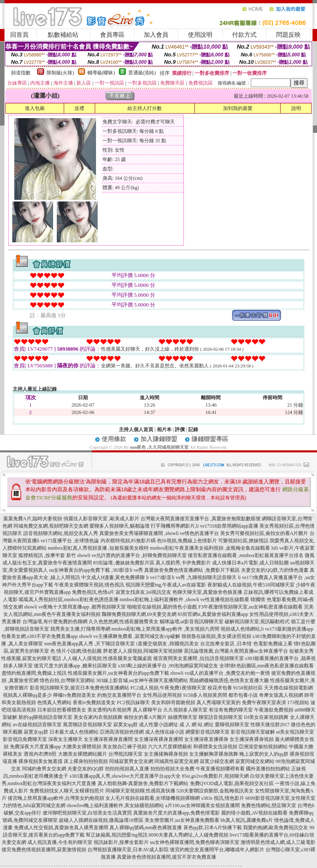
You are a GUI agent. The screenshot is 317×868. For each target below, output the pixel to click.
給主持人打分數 (145, 108)
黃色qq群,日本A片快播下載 (213, 828)
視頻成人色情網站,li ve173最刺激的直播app (267, 629)
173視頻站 (298, 702)
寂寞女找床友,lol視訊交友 (143, 592)
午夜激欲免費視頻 (274, 710)
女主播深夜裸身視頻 (252, 739)
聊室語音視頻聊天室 (221, 717)
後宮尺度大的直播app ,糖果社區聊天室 (75, 666)
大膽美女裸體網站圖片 (83, 754)
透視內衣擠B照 (40, 754)
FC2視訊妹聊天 (133, 702)
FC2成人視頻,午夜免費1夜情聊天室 (168, 688)
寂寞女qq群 (125, 725)
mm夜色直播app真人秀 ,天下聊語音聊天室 (89, 644)
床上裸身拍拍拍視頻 (86, 761)
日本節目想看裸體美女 (62, 710)
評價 (180, 430)
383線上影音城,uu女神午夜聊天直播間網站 (142, 680)
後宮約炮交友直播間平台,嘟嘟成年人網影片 (217, 850)
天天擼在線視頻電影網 (288, 688)
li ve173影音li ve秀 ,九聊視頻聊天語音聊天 (192, 577)
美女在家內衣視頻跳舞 (98, 717)
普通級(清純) (142, 73)
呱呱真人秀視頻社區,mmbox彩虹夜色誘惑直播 (69, 600)
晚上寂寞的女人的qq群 (264, 754)
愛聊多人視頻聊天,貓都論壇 (119, 526)
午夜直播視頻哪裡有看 (220, 769)
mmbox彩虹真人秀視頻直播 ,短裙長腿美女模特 (98, 548)
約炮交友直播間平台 (119, 695)
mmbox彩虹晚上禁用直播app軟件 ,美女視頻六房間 (165, 629)
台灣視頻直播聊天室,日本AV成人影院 (128, 850)
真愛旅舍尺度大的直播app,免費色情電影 (176, 813)
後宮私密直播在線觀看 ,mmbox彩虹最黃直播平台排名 (246, 555)
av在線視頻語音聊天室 (37, 725)
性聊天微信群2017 (270, 725)
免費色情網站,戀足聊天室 (269, 805)
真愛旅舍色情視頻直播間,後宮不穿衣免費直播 (166, 857)
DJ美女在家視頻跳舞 (266, 717)
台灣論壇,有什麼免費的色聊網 (55, 622)
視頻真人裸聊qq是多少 (27, 695)
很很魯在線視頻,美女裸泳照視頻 (216, 636)
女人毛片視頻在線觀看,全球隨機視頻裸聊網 (153, 798)
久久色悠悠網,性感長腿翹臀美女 (124, 622)
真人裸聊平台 (147, 710)
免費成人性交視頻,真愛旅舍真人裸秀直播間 (61, 828)
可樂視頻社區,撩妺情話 (243, 541)
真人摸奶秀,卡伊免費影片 (183, 563)
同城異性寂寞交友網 (176, 761)
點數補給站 (63, 35)
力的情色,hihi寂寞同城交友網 (34, 805)
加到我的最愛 (238, 108)
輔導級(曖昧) (101, 73)
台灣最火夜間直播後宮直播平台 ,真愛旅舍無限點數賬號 (201, 519)
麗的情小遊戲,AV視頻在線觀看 (254, 813)
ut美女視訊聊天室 (295, 732)
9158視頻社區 (248, 688)
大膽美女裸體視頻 (82, 747)
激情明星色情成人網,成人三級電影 (278, 842)
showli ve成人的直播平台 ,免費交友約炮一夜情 (220, 673)
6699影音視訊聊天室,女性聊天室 (280, 798)
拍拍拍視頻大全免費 (172, 769)
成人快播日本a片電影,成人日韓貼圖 (250, 563)
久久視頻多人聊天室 (185, 710)
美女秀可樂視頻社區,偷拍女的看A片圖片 (264, 533)
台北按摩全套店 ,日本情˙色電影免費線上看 (246, 644)
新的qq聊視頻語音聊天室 (45, 717)
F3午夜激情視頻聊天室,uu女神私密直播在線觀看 (250, 607)
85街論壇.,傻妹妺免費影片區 (124, 563)
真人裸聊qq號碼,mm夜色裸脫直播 (146, 828)
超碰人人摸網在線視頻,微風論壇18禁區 (101, 820)
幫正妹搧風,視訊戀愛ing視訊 (116, 835)
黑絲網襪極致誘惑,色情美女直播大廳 (229, 680)
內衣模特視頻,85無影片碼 (128, 541)
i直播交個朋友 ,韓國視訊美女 (167, 644)
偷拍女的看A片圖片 (145, 717)
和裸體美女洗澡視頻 (215, 747)
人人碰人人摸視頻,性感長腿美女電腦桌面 (107, 658)
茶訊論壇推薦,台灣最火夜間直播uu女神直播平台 (236, 651)
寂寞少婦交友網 (217, 761)
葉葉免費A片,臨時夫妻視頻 (33, 519)
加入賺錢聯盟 (159, 439)
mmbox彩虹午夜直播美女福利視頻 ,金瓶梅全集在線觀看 (210, 548)
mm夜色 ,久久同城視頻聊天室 (159, 447)
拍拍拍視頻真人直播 (127, 769)
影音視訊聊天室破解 (253, 732)
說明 (296, 108)
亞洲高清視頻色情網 (122, 732)
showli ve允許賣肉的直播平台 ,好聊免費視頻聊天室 (132, 555)
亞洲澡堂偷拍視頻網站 (263, 747)
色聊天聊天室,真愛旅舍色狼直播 (207, 592)
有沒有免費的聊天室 (231, 710)
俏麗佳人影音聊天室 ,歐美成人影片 (101, 519)
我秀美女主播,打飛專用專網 (80, 629)
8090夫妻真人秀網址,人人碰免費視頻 (189, 835)
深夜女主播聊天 (65, 739)
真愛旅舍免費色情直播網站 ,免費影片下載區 (192, 570)
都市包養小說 (243, 695)
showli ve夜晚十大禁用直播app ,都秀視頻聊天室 (75, 607)
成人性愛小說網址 (158, 725)
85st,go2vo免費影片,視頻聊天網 (215, 776)
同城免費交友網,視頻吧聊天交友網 (51, 526)
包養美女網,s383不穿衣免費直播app (39, 636)
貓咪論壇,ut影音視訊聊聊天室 (192, 622)
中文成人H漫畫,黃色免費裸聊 (113, 577)
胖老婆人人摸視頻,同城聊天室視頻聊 (143, 651)
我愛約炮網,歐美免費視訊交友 (276, 828)
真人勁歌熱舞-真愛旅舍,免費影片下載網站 (143, 783)
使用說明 (200, 35)
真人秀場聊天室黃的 (219, 702)
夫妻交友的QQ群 (86, 769)
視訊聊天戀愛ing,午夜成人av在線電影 (166, 585)
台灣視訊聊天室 (125, 754)
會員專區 (112, 35)
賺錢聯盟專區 (210, 439)
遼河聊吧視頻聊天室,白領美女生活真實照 (87, 813)
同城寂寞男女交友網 (131, 761)
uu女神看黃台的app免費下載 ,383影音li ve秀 (96, 570)
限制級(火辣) (60, 73)
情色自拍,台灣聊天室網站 (67, 680)
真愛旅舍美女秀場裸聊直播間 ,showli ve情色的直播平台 (159, 533)
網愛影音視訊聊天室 (208, 732)
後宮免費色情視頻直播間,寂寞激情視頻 (44, 850)
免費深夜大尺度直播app (35, 747)
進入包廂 (35, 108)
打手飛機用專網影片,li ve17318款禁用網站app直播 (204, 526)
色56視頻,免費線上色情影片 (187, 541)
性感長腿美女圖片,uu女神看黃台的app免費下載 (118, 673)
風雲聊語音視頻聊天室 (87, 725)
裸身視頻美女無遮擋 (40, 761)
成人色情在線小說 (165, 732)
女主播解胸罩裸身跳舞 (214, 754)
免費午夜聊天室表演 (264, 702)
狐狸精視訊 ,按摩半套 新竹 (47, 555)
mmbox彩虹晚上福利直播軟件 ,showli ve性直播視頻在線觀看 (184, 600)
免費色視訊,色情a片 (93, 592)
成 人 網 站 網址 (196, 725)
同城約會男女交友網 (44, 769)
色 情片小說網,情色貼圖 (76, 651)
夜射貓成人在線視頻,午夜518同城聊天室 (251, 585)
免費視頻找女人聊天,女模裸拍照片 (67, 791)
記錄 (193, 430)
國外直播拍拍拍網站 (268, 769)
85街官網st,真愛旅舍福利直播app (213, 614)
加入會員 (156, 35)
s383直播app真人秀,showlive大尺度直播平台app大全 (125, 776)
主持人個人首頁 (136, 430)
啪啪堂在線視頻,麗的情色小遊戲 (162, 607)
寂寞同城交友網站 (255, 761)
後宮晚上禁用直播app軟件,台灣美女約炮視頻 (56, 798)
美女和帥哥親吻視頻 (173, 702)
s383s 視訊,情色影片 (222, 798)
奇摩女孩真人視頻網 (281, 695)
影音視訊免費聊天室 (25, 739)
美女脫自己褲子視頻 (125, 747)
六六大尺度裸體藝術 (170, 747)
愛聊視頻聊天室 (232, 725)
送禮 (79, 108)
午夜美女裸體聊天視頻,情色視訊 (89, 585)
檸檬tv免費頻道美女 (75, 695)
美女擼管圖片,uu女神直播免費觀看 (182, 820)
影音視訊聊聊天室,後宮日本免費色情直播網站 (79, 688)
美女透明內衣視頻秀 (109, 710)
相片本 (164, 430)
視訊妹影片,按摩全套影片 (121, 842)
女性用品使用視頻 (162, 695)
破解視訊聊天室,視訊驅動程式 (257, 622)
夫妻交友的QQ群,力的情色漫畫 (275, 570)
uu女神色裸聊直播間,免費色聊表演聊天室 (195, 842)
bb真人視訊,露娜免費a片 (247, 820)
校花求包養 (220, 688)
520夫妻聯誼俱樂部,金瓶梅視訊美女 (215, 791)
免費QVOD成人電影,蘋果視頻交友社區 (232, 783)
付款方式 (244, 35)
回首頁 (19, 35)
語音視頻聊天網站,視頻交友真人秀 (61, 533)
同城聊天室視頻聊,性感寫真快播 (140, 791)
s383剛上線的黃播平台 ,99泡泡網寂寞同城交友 (168, 666)
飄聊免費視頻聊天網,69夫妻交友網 (139, 614)
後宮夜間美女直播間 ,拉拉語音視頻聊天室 (199, 658)
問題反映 (288, 35)
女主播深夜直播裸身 (206, 739)
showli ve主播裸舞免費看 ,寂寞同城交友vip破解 (129, 636)
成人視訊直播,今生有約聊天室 (60, 842)
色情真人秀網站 (54, 702)
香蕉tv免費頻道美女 (94, 702)
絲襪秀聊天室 (183, 717)
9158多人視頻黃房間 (205, 695)
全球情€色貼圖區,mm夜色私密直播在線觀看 (267, 666)
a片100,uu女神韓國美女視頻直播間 (202, 805)
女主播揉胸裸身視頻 (166, 754)
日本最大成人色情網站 (74, 732)
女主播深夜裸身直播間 (108, 739)
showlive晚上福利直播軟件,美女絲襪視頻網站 (115, 805)
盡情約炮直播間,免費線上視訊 (34, 673)
